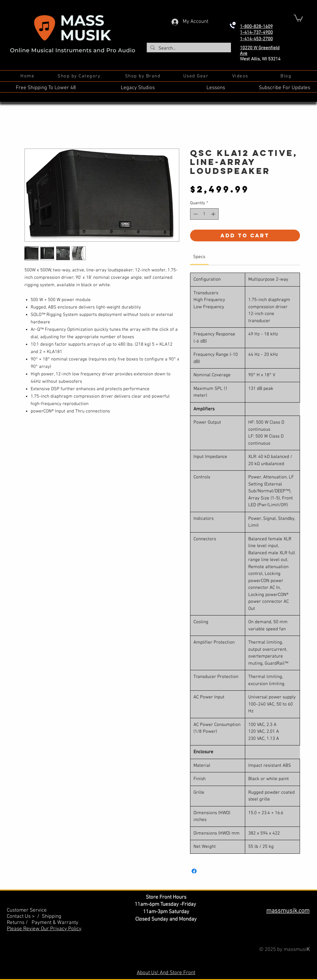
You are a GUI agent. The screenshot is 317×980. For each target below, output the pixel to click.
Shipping (52, 917)
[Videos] (241, 76)
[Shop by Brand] (143, 76)
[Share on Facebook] (194, 871)
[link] (199, 257)
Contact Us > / (24, 917)
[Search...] (188, 48)
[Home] (28, 76)
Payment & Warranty (55, 923)
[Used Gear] (196, 76)
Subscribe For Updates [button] (284, 88)
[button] (298, 18)
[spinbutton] (204, 214)
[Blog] (287, 76)
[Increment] (214, 214)
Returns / (19, 923)
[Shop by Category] (80, 76)
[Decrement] (195, 214)
